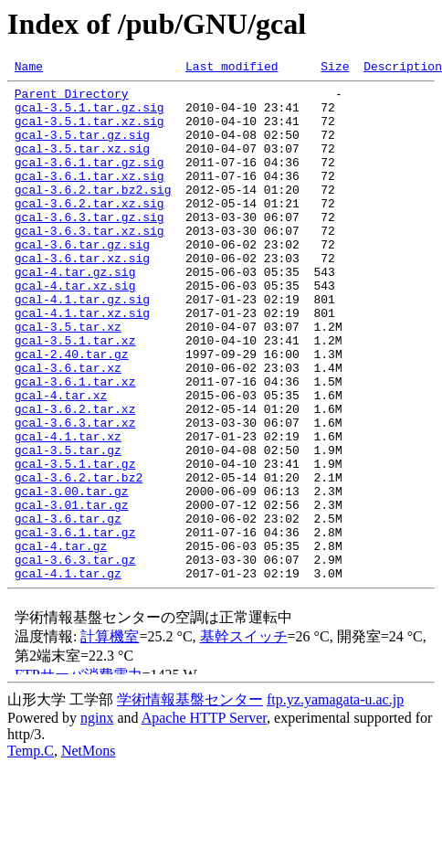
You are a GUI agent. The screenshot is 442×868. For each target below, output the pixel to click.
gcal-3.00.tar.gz (72, 576)
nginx (97, 819)
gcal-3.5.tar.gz (68, 526)
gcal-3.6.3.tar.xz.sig (89, 263)
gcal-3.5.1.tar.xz (75, 395)
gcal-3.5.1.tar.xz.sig (89, 132)
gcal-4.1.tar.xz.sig (82, 362)
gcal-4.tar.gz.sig (75, 312)
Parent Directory (72, 99)
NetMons (89, 852)
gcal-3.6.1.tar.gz (75, 625)
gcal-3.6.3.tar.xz (75, 493)
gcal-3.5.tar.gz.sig (82, 148)
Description (403, 69)
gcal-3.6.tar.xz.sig (82, 296)
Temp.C (31, 852)
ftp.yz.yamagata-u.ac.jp (335, 801)
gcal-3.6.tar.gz (68, 609)
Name (29, 69)
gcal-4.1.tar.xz (68, 510)
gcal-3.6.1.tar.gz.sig (89, 181)
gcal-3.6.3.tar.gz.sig (89, 247)
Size (335, 69)
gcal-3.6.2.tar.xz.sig (89, 230)
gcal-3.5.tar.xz (68, 378)
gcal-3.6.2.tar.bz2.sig (93, 214)
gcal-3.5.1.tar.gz (75, 543)
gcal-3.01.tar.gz (72, 592)
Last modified (232, 69)
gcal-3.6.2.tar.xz (75, 477)
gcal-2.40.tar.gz (72, 411)
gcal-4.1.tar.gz (68, 674)
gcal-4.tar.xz (61, 460)
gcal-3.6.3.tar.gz (75, 658)
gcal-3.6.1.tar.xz (75, 444)
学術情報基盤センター (190, 801)
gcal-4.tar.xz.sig (75, 329)
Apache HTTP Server (204, 819)
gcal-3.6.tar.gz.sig (82, 280)
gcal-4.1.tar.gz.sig (82, 345)
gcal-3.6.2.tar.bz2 (79, 559)
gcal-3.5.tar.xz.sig (82, 164)
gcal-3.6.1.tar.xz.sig (89, 197)
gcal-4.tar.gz (61, 641)
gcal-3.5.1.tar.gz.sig (89, 115)
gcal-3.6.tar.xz (68, 428)
